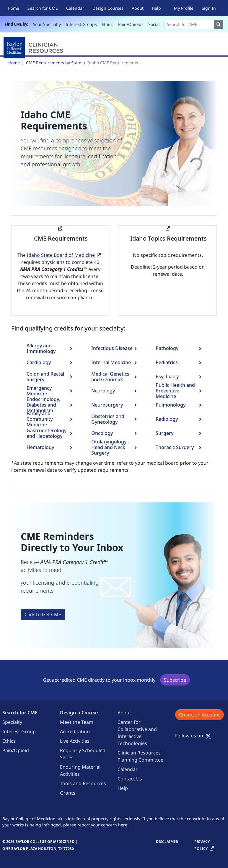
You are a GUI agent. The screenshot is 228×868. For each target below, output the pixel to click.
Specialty (12, 722)
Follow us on (193, 736)
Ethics (108, 24)
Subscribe (175, 680)
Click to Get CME (43, 614)
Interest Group (19, 731)
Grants (68, 793)
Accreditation (75, 731)
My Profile (184, 8)
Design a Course (79, 713)
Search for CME (43, 8)
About (138, 8)
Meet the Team (77, 722)
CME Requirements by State (54, 63)
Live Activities (75, 741)
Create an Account (199, 715)
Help (156, 8)
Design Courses (108, 8)
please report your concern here (95, 825)
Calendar (75, 8)
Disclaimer (167, 842)
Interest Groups (81, 24)
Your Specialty (47, 24)
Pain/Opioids (131, 24)
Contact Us (130, 779)
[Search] (189, 24)
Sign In (209, 8)
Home (13, 8)
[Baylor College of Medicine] (35, 48)
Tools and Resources (83, 783)
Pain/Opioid (16, 750)
